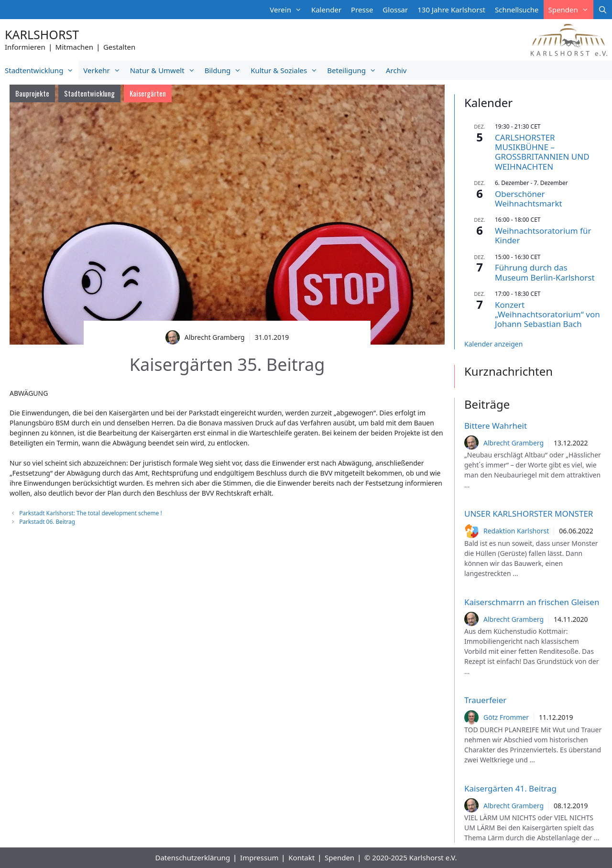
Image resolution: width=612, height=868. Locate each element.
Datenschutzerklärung (192, 857)
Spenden (571, 10)
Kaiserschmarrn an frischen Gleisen (532, 602)
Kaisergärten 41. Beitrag (510, 788)
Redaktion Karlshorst (516, 531)
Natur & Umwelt (165, 70)
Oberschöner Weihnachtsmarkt (529, 199)
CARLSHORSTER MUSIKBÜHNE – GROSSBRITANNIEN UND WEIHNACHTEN (542, 152)
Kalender (326, 10)
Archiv (396, 70)
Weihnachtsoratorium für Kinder (543, 235)
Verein (288, 10)
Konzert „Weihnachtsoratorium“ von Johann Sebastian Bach (547, 315)
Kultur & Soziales (286, 70)
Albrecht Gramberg (514, 443)
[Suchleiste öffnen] (603, 10)
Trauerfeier (485, 700)
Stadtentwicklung (42, 70)
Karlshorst (42, 34)
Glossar (395, 10)
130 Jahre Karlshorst (451, 10)
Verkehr (104, 70)
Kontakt (301, 857)
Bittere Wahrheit (496, 426)
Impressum (259, 857)
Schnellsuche (517, 10)
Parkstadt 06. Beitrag (47, 521)
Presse (362, 10)
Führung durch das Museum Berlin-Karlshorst (545, 272)
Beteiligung (354, 70)
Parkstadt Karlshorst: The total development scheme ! (91, 513)
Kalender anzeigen (493, 344)
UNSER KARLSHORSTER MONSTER (529, 514)
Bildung (225, 70)
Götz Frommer (506, 717)
